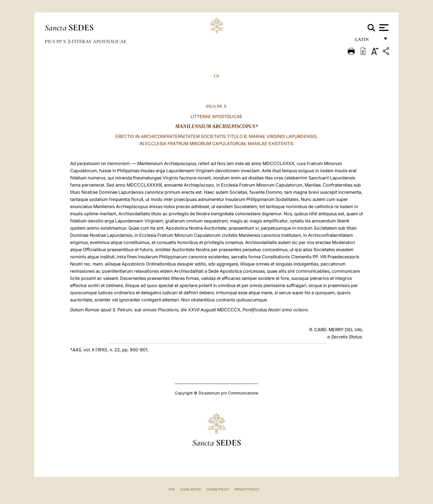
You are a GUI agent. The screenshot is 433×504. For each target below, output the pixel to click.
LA (216, 76)
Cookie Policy (218, 489)
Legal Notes (190, 489)
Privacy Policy (247, 489)
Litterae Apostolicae (98, 41)
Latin (367, 41)
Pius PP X (56, 41)
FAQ (171, 489)
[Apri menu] (383, 28)
